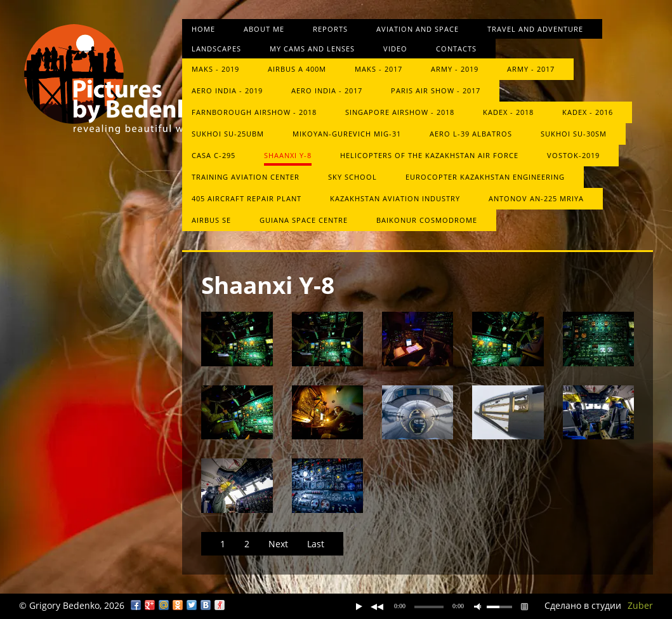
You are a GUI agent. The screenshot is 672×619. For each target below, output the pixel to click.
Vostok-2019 (573, 155)
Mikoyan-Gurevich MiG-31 (347, 134)
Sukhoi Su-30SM (574, 134)
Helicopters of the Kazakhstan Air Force (429, 155)
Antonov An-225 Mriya (536, 198)
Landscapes (216, 49)
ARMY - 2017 (531, 69)
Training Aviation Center (246, 177)
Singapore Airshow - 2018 (400, 112)
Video (395, 49)
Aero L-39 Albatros (471, 134)
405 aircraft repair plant (247, 198)
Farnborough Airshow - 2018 (254, 112)
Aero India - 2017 (327, 90)
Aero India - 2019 (227, 90)
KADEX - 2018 (508, 112)
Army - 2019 (455, 69)
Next (278, 544)
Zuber (640, 605)
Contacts (456, 49)
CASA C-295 (214, 155)
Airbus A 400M (297, 69)
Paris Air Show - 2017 (436, 90)
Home (203, 29)
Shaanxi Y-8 (288, 155)
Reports (330, 29)
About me (264, 29)
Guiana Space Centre (304, 220)
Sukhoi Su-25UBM (228, 134)
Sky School (352, 177)
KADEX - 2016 (588, 112)
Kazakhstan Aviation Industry (395, 198)
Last (316, 544)
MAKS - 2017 (379, 69)
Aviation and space (418, 29)
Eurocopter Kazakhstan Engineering (485, 177)
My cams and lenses (312, 49)
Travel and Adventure (535, 29)
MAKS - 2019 (215, 69)
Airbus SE (211, 220)
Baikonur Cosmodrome (427, 220)
